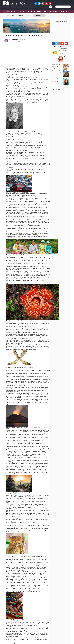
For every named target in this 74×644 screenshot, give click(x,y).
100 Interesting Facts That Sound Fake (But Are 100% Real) (63, 51)
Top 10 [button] (7, 12)
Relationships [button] (53, 12)
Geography (21, 15)
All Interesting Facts (9, 15)
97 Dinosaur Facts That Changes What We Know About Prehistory (57, 81)
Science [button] (62, 12)
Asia (29, 15)
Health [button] (33, 12)
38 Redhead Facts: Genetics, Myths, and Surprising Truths (57, 89)
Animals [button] (13, 12)
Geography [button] (26, 12)
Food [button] (19, 12)
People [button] (45, 12)
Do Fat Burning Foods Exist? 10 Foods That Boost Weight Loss (57, 65)
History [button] (39, 12)
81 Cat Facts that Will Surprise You (57, 71)
